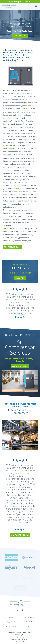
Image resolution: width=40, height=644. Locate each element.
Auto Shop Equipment (29, 593)
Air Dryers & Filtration (11, 593)
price (7, 146)
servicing (17, 189)
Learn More (20, 278)
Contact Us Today (20, 535)
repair (25, 106)
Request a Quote (20, 366)
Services (11, 588)
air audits (12, 149)
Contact (6, 228)
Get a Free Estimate (13, 247)
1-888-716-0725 (20, 612)
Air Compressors (29, 588)
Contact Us (29, 597)
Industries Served (11, 597)
